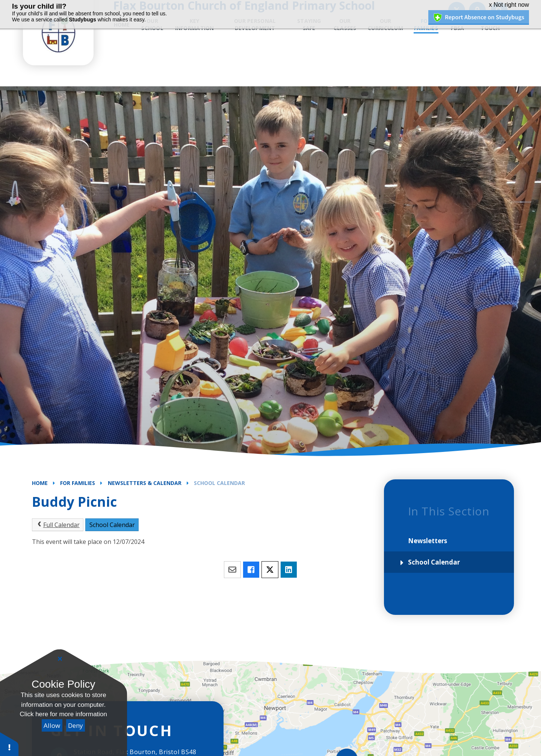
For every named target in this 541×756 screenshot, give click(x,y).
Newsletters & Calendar (145, 483)
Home (40, 483)
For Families (78, 483)
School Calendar (219, 483)
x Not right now (509, 5)
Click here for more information (63, 714)
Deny (76, 725)
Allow (52, 725)
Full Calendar (58, 525)
